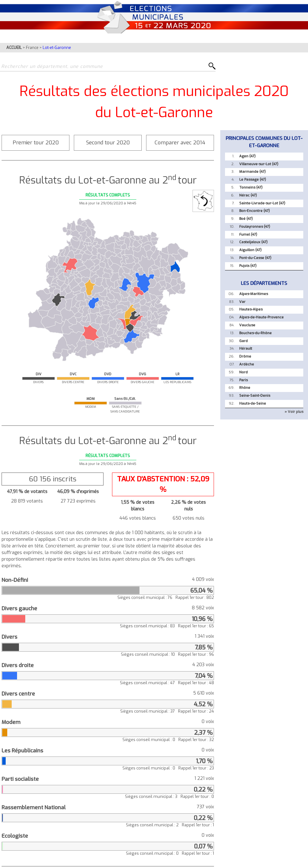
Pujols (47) (248, 266)
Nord (243, 372)
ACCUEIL (14, 48)
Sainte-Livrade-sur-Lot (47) (262, 203)
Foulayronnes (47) (255, 227)
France (32, 48)
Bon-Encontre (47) (255, 211)
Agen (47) (247, 156)
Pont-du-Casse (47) (255, 258)
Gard (243, 341)
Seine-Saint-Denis (255, 396)
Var (242, 302)
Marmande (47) (252, 172)
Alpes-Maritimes (254, 294)
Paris (243, 380)
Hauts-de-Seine (253, 404)
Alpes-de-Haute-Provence (261, 317)
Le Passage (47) (253, 180)
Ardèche (247, 364)
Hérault (246, 349)
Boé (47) (246, 219)
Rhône (245, 388)
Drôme (245, 356)
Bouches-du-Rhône (255, 333)
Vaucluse (247, 325)
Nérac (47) (248, 195)
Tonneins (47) (251, 187)
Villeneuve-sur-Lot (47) (259, 164)
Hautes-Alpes (251, 309)
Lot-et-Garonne (57, 48)
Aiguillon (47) (250, 250)
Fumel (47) (248, 235)
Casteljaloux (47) (253, 242)
